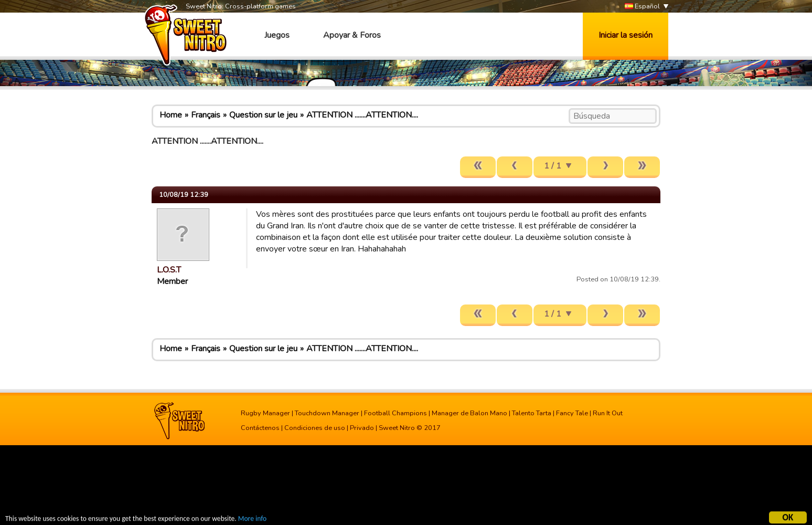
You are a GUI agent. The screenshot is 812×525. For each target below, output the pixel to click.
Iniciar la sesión (626, 35)
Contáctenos (260, 428)
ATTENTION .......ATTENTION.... (362, 115)
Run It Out (608, 413)
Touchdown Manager (327, 413)
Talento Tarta (532, 413)
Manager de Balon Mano (469, 413)
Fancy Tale (572, 413)
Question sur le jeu (263, 115)
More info (252, 520)
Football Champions (396, 413)
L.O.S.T (169, 270)
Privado (362, 428)
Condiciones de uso (315, 428)
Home (171, 115)
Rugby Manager (265, 413)
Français (206, 115)
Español (642, 7)
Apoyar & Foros (352, 35)
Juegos (277, 35)
